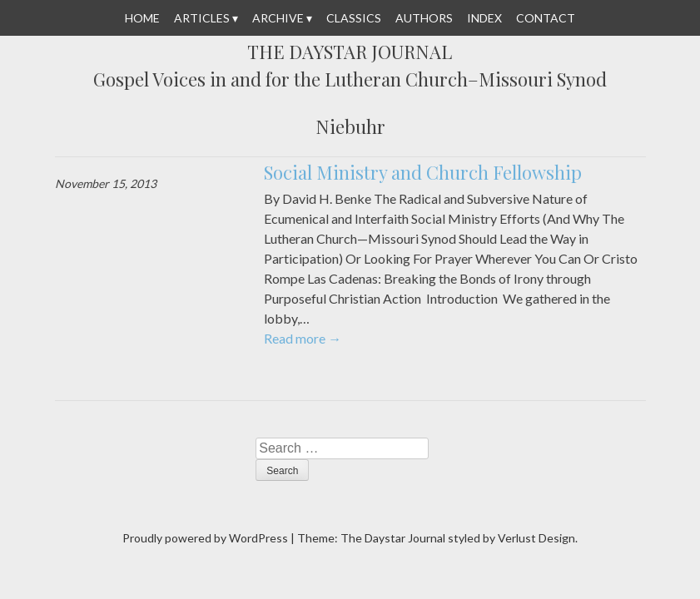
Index (484, 18)
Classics (354, 18)
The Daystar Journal (350, 52)
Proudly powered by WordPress (205, 538)
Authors (424, 18)
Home (142, 18)
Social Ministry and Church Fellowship (423, 172)
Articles (202, 18)
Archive (278, 18)
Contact (546, 18)
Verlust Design (536, 538)
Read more (303, 338)
